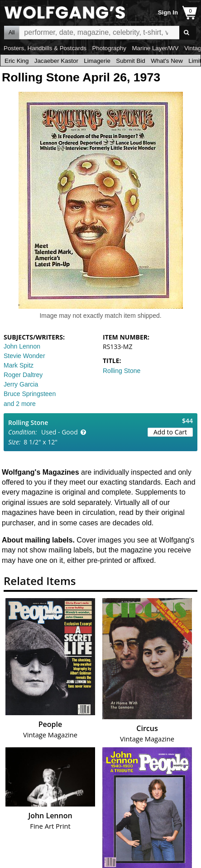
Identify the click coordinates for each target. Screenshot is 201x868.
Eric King (17, 61)
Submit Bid (130, 61)
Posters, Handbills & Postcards (45, 48)
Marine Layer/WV (155, 48)
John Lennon (22, 346)
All (12, 33)
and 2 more (20, 404)
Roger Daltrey (23, 375)
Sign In (168, 12)
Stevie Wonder (24, 356)
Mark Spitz (19, 365)
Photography (109, 48)
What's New (167, 61)
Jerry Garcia (21, 384)
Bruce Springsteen (30, 394)
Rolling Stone (122, 371)
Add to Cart (170, 432)
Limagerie (97, 61)
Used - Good (60, 432)
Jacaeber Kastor (56, 61)
